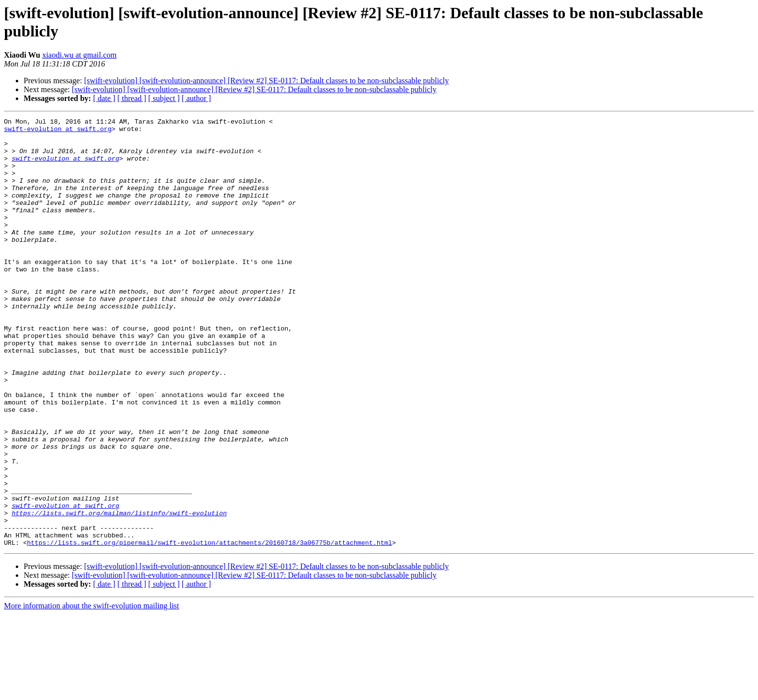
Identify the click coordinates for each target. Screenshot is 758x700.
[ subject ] (164, 98)
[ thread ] (132, 98)
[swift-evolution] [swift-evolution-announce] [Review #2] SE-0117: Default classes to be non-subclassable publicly (267, 81)
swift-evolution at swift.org (58, 132)
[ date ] (104, 98)
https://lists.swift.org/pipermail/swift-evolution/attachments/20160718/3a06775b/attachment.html (210, 628)
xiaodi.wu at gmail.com (80, 55)
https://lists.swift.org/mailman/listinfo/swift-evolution (119, 593)
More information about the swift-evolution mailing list (92, 691)
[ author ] (197, 98)
